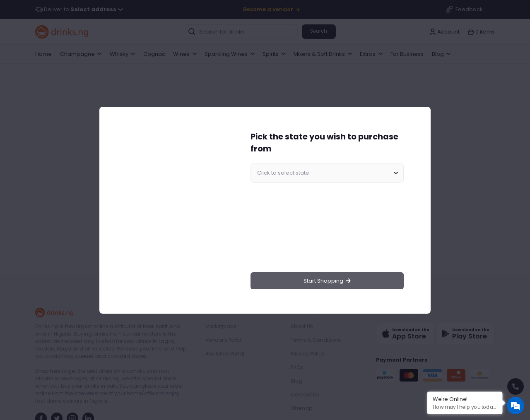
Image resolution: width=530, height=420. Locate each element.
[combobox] (327, 173)
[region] (172, 210)
